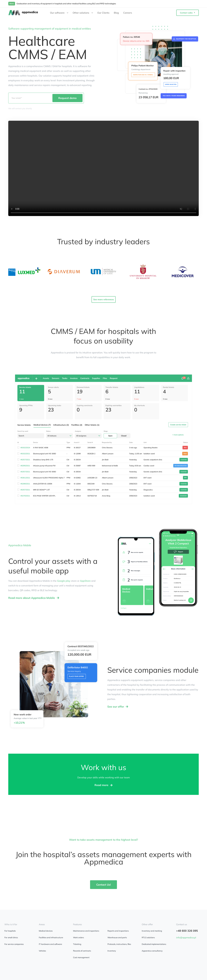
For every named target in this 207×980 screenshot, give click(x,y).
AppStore (85, 581)
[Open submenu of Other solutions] (93, 13)
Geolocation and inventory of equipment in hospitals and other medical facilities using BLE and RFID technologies (66, 4)
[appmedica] (23, 11)
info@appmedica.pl (186, 938)
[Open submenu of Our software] (69, 13)
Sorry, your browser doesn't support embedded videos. (103, 168)
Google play (64, 581)
